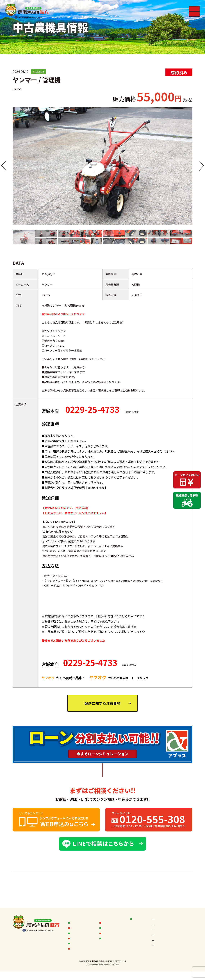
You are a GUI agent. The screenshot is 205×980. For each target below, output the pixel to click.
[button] (4, 166)
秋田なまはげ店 (163, 925)
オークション (110, 925)
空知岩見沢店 (162, 919)
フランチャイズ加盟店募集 (116, 941)
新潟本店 (160, 944)
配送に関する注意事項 (102, 703)
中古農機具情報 (80, 939)
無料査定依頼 (79, 952)
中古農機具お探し (82, 945)
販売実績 (76, 932)
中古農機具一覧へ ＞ (102, 884)
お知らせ (76, 919)
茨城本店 (160, 951)
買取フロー (78, 925)
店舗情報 (138, 919)
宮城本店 (160, 932)
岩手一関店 (161, 938)
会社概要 (108, 932)
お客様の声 (109, 919)
